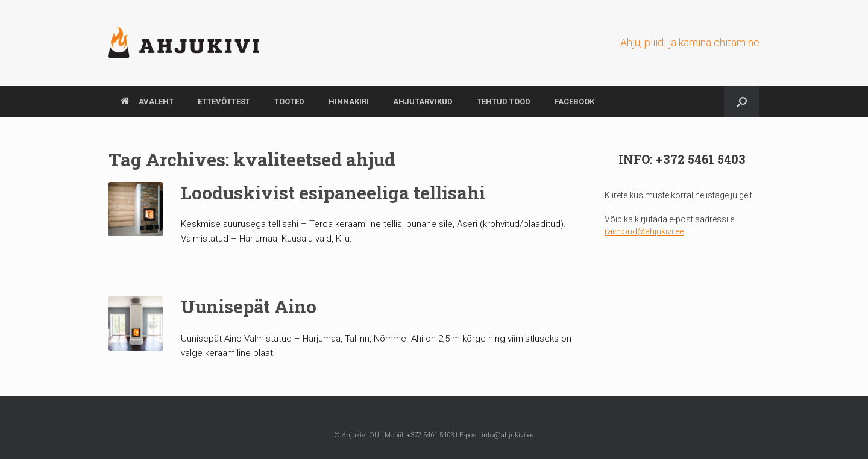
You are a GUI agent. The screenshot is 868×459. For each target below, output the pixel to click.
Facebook (574, 101)
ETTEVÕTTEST (224, 101)
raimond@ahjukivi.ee (644, 231)
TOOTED (289, 101)
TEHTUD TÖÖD (504, 101)
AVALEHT (147, 101)
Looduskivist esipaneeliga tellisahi (333, 192)
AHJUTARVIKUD (423, 101)
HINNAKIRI (349, 101)
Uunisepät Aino (249, 306)
